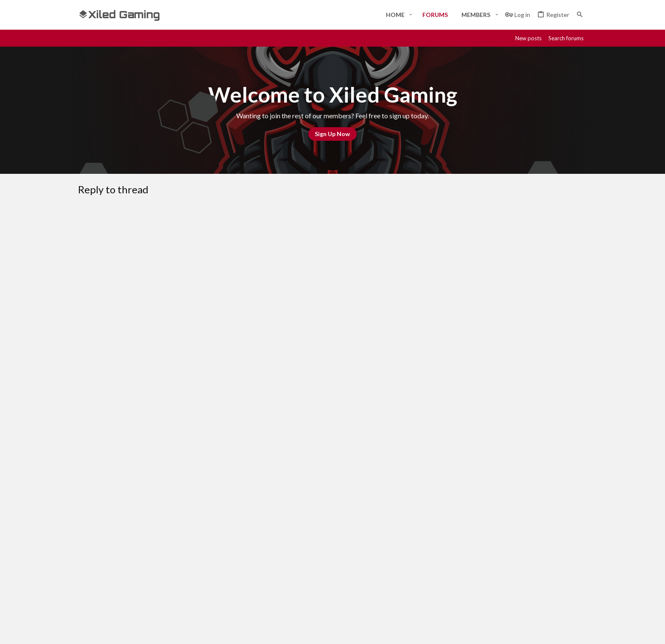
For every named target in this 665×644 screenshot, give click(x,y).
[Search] (580, 15)
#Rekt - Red (125, 487)
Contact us (265, 577)
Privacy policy (499, 487)
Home (258, 546)
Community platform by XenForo (165, 630)
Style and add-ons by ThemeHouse (305, 630)
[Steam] (536, 630)
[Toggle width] (88, 487)
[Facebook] (506, 630)
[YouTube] (582, 630)
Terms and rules (450, 487)
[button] (411, 15)
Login (430, 546)
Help (531, 487)
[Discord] (521, 630)
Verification (222, 382)
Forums (260, 562)
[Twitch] (551, 630)
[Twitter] (567, 630)
